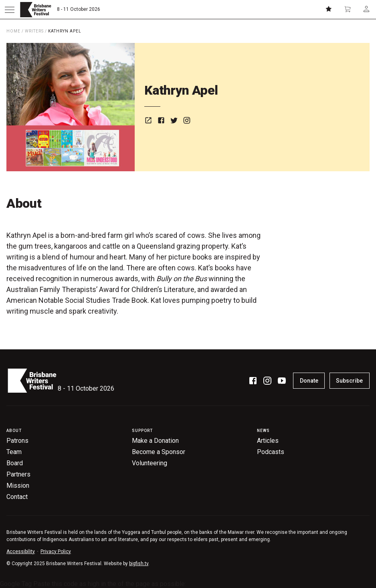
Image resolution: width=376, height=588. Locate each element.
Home (13, 31)
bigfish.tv (139, 564)
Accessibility (21, 552)
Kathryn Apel (65, 31)
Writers (34, 31)
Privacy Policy (56, 552)
